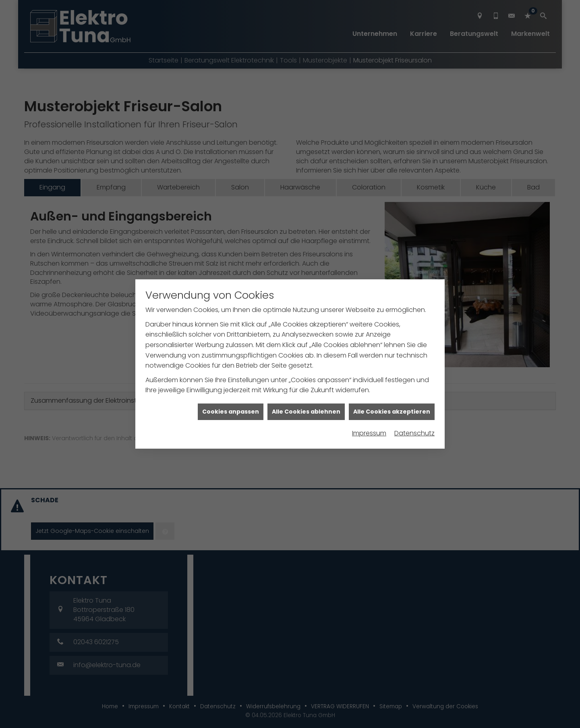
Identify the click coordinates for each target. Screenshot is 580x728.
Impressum (369, 421)
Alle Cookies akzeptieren (392, 399)
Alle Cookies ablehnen (306, 399)
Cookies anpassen (231, 399)
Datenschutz (414, 421)
